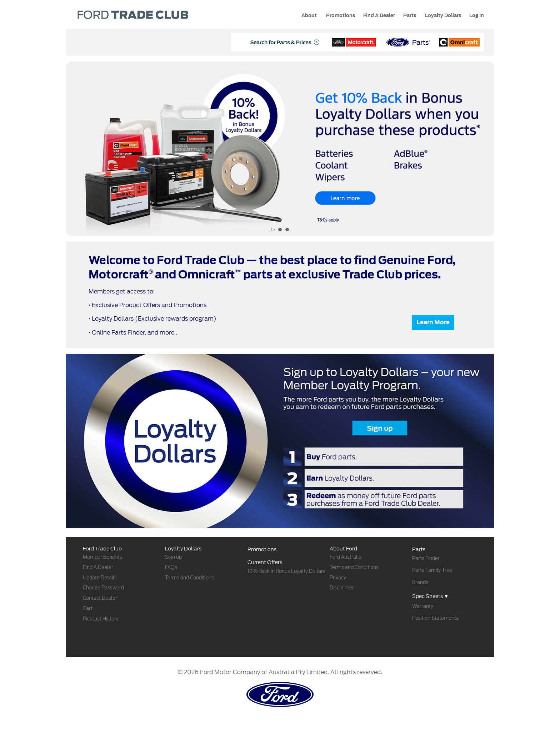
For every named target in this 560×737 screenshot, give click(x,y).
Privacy (338, 578)
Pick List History (101, 619)
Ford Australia (346, 557)
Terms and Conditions (189, 578)
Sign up (173, 557)
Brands (420, 582)
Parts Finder (426, 558)
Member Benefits (102, 557)
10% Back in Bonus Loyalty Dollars (286, 571)
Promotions (340, 16)
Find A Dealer (98, 567)
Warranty (423, 606)
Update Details (100, 578)
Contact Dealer (100, 598)
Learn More (433, 322)
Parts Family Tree (432, 570)
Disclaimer (342, 588)
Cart (88, 609)
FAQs (171, 567)
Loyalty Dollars (442, 16)
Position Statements (435, 618)
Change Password (103, 588)
